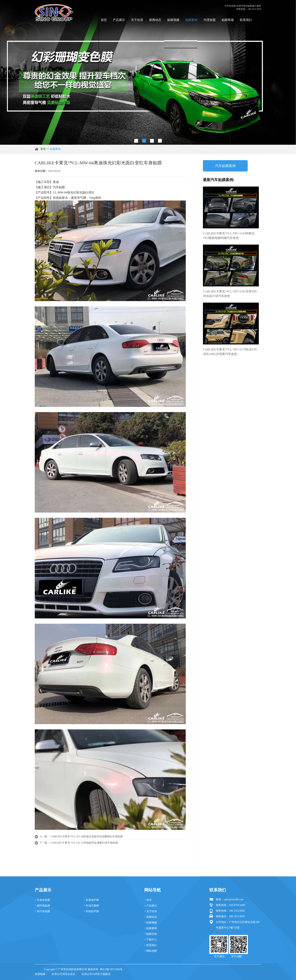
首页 (104, 20)
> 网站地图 (151, 951)
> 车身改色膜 (42, 900)
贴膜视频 (173, 20)
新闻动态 (155, 20)
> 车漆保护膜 (91, 900)
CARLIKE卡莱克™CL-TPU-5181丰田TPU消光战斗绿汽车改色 (230, 294)
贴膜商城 (228, 20)
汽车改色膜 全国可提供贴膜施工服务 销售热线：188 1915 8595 (243, 7)
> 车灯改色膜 (42, 911)
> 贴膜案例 (151, 928)
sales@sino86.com (234, 899)
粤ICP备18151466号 (111, 969)
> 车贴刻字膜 (91, 911)
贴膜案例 (191, 20)
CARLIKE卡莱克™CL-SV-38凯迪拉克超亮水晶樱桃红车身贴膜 (87, 837)
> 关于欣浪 (151, 911)
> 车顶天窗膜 (91, 906)
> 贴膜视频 (151, 923)
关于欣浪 (137, 20)
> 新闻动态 (151, 917)
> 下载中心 (151, 940)
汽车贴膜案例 (225, 166)
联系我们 (246, 20)
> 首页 (148, 900)
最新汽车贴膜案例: (219, 180)
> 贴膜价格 (151, 934)
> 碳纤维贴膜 (42, 906)
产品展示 (119, 20)
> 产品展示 (151, 906)
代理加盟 (210, 20)
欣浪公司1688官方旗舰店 (96, 974)
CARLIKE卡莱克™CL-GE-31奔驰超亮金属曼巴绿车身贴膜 (84, 843)
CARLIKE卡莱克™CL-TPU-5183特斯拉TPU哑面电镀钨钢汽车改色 (229, 236)
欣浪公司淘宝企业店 (63, 974)
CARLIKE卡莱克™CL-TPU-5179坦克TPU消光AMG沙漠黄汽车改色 (230, 352)
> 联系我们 (151, 945)
